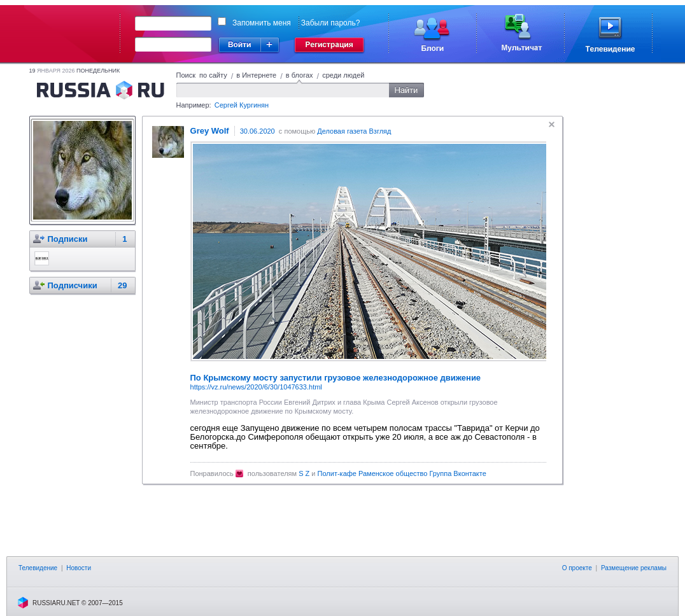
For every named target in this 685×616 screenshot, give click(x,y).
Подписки (68, 239)
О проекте (577, 568)
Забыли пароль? (331, 23)
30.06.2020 (258, 131)
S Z (304, 473)
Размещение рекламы (634, 568)
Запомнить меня (262, 23)
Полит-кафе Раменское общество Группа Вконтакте (402, 473)
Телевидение (38, 568)
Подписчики (73, 285)
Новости (79, 568)
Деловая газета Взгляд (354, 131)
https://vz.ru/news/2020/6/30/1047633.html (256, 387)
